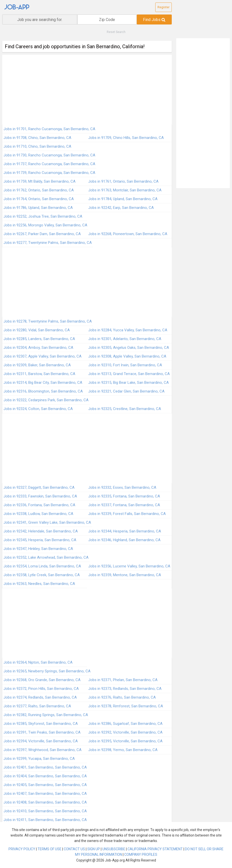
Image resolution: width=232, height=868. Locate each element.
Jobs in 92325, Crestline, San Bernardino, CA (125, 409)
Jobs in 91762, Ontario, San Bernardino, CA (39, 190)
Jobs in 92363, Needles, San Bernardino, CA (39, 584)
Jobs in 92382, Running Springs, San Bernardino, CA (46, 715)
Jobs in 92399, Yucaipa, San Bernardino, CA (39, 759)
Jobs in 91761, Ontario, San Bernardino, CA (123, 181)
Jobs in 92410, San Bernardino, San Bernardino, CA (45, 811)
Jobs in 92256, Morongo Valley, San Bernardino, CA (45, 225)
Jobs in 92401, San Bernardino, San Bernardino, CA (45, 767)
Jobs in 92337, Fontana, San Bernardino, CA (124, 505)
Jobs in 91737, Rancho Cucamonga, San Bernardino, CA (49, 164)
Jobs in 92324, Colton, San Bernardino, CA (38, 409)
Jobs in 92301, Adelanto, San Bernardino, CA (125, 339)
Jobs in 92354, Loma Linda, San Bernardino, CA (42, 566)
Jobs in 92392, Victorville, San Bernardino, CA (125, 732)
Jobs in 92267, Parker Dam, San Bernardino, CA (42, 234)
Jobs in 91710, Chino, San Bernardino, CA (37, 146)
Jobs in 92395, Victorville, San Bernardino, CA (125, 741)
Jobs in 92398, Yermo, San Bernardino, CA (123, 750)
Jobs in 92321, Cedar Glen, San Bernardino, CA (126, 391)
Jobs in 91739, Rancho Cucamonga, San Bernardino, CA (49, 173)
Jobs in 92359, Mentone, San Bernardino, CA (125, 575)
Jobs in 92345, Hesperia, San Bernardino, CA (40, 540)
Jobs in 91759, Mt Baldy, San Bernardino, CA (39, 181)
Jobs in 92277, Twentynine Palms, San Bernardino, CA (48, 243)
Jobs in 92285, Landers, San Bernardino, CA (39, 339)
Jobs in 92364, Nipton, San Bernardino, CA (38, 662)
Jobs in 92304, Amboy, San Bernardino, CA (38, 348)
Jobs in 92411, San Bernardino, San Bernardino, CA (45, 820)
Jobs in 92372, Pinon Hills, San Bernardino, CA (41, 689)
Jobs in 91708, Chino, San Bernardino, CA (37, 138)
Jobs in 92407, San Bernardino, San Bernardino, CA (45, 794)
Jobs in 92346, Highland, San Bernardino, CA (124, 540)
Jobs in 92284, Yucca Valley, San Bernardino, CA (128, 330)
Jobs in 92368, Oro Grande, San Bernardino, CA (42, 680)
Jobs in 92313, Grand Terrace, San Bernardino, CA (129, 374)
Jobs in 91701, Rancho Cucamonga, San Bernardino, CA (49, 129)
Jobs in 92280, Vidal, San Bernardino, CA (37, 330)
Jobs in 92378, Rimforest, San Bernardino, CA (126, 706)
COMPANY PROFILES (141, 855)
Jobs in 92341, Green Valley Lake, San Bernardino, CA (47, 522)
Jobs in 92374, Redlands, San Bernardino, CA (40, 697)
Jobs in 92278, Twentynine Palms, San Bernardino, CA (48, 321)
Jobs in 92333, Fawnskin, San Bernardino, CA (40, 496)
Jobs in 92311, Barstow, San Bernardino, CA (39, 374)
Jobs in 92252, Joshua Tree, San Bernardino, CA (43, 216)
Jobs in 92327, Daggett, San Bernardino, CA (39, 487)
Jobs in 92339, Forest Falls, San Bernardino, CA (127, 514)
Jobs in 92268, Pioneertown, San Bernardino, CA (128, 234)
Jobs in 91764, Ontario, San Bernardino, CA (39, 199)
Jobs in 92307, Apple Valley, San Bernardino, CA (42, 356)
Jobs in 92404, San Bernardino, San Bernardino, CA (45, 776)
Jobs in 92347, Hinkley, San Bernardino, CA (38, 549)
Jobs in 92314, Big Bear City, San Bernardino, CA (43, 383)
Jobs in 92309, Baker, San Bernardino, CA (37, 365)
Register (163, 7)
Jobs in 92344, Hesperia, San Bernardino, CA (125, 531)
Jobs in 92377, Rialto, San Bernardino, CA (37, 706)
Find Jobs (154, 20)
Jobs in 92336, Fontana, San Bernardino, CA (39, 505)
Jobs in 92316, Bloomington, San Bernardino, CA (43, 391)
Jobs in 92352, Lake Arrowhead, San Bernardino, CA (46, 557)
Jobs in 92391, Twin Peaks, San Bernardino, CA (42, 732)
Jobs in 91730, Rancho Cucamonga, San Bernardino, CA (49, 155)
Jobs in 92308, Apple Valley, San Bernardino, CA (127, 356)
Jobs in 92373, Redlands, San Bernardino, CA (125, 689)
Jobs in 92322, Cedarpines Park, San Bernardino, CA (46, 400)
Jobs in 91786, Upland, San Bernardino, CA (38, 208)
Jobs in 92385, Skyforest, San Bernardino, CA (41, 724)
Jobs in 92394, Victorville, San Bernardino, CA (41, 741)
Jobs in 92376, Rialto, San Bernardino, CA (122, 697)
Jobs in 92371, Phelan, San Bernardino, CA (123, 680)
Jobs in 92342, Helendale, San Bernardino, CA (41, 531)
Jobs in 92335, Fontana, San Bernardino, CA (124, 496)
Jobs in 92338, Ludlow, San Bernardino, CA (38, 514)
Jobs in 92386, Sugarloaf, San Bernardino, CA (125, 724)
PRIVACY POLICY (22, 849)
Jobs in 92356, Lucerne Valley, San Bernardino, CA (129, 566)
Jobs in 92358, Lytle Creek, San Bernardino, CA (42, 575)
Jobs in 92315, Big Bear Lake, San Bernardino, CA (128, 383)
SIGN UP (94, 849)
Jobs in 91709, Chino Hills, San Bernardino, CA (126, 138)
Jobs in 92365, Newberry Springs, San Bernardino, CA (47, 671)
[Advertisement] (87, 90)
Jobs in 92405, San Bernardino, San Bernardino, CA (45, 785)
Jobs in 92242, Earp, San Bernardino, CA (121, 208)
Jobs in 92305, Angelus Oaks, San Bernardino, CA (129, 348)
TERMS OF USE (49, 849)
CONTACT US (74, 849)
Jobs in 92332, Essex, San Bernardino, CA (122, 487)
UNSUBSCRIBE (114, 849)
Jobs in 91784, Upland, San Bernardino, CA (123, 199)
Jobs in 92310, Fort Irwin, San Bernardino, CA (125, 365)
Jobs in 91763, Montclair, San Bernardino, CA (125, 190)
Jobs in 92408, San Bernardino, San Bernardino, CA (45, 802)
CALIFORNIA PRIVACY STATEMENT (155, 849)
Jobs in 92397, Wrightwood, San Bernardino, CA (42, 750)
